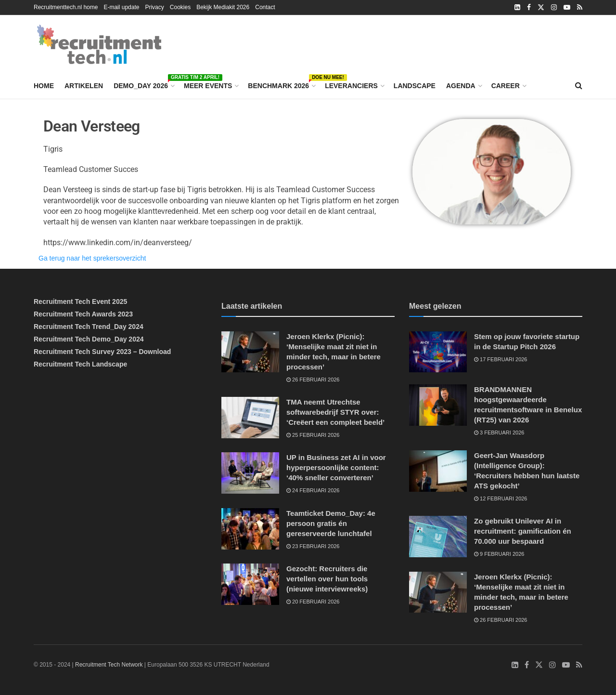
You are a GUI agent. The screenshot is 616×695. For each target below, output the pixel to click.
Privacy (154, 7)
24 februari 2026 (313, 490)
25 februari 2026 (313, 435)
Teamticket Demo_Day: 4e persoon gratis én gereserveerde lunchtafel (331, 523)
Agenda (461, 86)
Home (44, 86)
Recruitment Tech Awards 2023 (83, 314)
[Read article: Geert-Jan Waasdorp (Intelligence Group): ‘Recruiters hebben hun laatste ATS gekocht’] (438, 471)
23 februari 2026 (313, 546)
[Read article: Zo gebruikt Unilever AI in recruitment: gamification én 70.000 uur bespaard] (438, 537)
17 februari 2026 (501, 359)
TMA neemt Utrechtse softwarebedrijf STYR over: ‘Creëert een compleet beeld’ (335, 412)
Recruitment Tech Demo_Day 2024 (89, 339)
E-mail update (121, 7)
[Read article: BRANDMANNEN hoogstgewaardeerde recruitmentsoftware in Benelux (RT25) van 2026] (438, 405)
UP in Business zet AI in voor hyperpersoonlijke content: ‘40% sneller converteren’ (336, 467)
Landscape (415, 86)
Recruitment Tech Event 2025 (80, 302)
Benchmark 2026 (281, 84)
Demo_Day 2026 (143, 84)
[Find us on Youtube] (566, 665)
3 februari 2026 (499, 433)
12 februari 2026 (501, 498)
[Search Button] (579, 86)
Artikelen (84, 86)
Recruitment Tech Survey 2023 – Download (102, 352)
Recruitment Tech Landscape (80, 364)
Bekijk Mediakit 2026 (223, 7)
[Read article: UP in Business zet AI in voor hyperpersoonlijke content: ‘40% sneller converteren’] (250, 473)
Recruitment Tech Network (109, 665)
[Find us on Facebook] (527, 665)
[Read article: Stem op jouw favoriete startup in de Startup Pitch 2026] (438, 352)
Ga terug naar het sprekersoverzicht (92, 258)
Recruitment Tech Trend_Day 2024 (89, 327)
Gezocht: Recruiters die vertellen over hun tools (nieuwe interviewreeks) (327, 579)
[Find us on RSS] (579, 665)
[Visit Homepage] (99, 44)
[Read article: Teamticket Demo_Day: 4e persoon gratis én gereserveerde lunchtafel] (250, 529)
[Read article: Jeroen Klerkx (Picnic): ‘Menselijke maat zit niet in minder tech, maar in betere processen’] (250, 352)
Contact (265, 7)
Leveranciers (351, 86)
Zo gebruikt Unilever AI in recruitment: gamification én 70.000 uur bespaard (523, 531)
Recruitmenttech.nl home (66, 7)
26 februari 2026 (313, 380)
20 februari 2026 (313, 602)
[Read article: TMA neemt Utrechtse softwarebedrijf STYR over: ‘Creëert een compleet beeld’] (250, 418)
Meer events (208, 86)
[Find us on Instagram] (552, 665)
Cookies (180, 7)
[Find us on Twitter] (539, 665)
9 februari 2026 (499, 554)
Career (506, 86)
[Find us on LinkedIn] (515, 665)
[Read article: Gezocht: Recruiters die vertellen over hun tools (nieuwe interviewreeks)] (250, 584)
